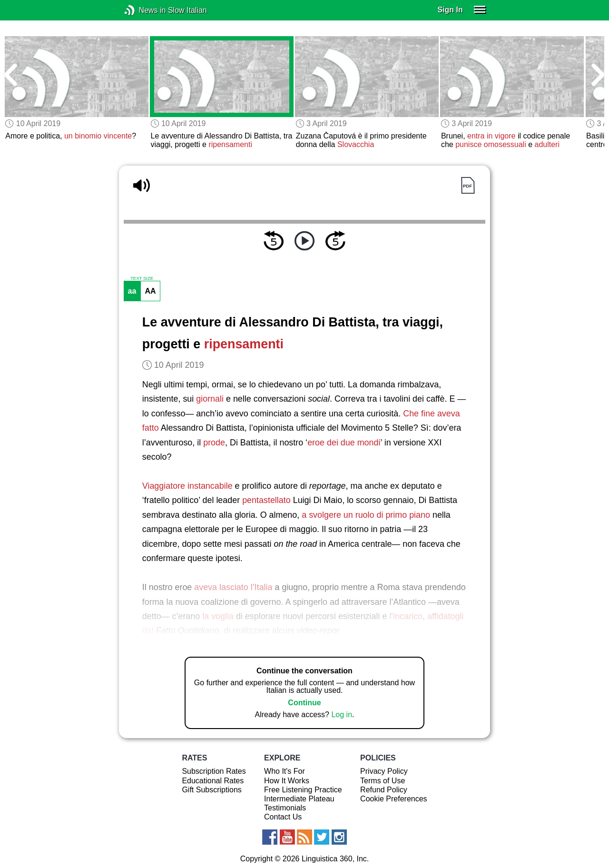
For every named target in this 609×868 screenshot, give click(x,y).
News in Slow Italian (144, 10)
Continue (304, 703)
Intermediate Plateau (299, 799)
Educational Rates (213, 781)
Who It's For (285, 771)
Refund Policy (384, 790)
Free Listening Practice (303, 790)
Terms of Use (383, 781)
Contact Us (283, 817)
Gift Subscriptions (211, 790)
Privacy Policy (384, 771)
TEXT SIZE (142, 278)
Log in (342, 715)
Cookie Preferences (394, 799)
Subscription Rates (214, 771)
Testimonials (285, 808)
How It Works (287, 781)
